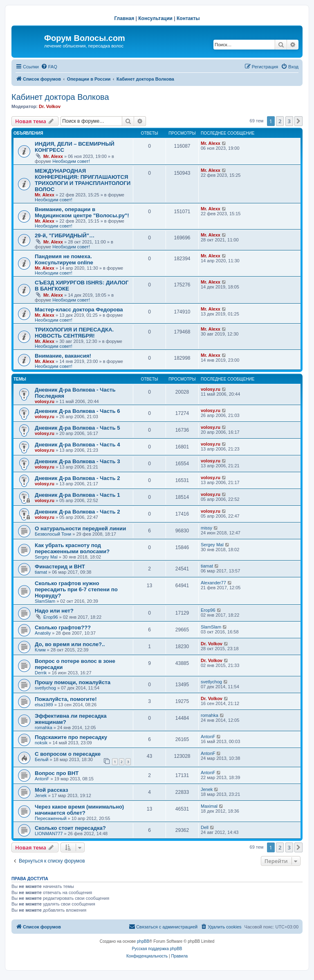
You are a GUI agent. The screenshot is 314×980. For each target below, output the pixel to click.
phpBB (143, 941)
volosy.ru (45, 401)
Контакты (188, 18)
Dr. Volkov (50, 106)
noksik (41, 743)
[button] (298, 121)
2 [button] (280, 121)
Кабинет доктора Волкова (60, 97)
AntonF (208, 737)
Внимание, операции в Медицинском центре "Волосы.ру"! (82, 212)
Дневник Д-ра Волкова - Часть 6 (77, 411)
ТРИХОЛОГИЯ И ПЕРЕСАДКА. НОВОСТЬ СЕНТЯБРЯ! (74, 333)
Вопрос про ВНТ (57, 773)
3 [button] (289, 121)
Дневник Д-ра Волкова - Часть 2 (77, 478)
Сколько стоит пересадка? (70, 828)
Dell (205, 827)
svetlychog (45, 688)
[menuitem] (49, 67)
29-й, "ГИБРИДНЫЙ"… (65, 235)
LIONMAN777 (49, 834)
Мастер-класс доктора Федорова (79, 310)
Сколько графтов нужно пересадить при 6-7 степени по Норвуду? (76, 589)
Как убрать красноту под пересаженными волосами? (72, 548)
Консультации (155, 18)
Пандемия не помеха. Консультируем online (64, 259)
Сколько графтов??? (63, 627)
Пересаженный (51, 818)
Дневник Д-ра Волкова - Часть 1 (77, 495)
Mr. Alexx (53, 156)
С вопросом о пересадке (68, 754)
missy (206, 528)
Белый (41, 759)
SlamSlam (45, 601)
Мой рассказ (52, 790)
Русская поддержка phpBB (157, 949)
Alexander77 (213, 583)
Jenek (41, 795)
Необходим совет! (71, 161)
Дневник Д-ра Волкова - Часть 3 (77, 461)
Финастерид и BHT (60, 567)
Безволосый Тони (53, 534)
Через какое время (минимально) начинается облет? (79, 810)
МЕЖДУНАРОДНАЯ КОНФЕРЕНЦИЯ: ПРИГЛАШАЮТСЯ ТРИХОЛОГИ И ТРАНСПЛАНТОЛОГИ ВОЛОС (83, 180)
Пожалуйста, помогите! (66, 699)
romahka (44, 728)
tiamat (41, 572)
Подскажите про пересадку (71, 737)
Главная (124, 18)
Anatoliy (43, 633)
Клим (40, 650)
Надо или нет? (54, 611)
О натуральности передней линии (80, 528)
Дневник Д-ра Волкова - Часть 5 (77, 428)
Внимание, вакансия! (63, 356)
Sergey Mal (46, 557)
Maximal (209, 806)
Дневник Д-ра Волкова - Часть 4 (77, 445)
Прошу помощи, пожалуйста (73, 682)
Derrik (41, 673)
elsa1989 (44, 705)
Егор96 (51, 617)
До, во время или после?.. (70, 644)
